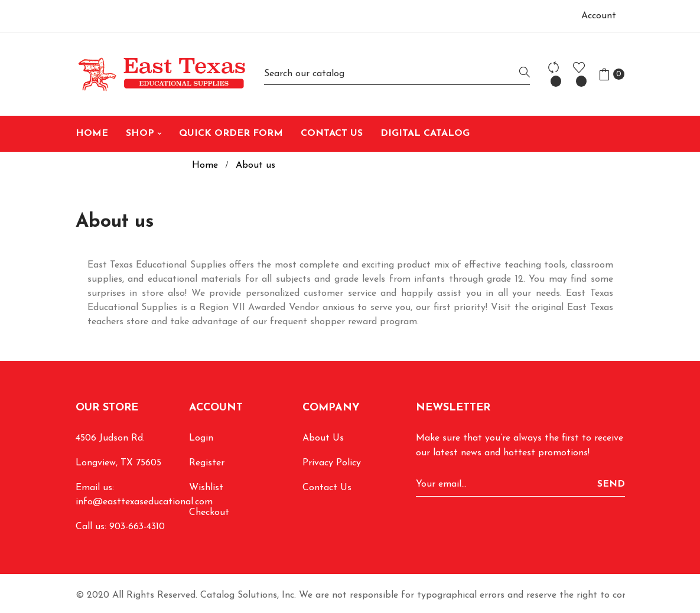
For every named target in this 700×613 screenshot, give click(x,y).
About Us (323, 438)
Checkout (209, 513)
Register (207, 463)
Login (201, 438)
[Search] (397, 74)
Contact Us (327, 488)
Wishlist (206, 488)
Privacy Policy (332, 463)
